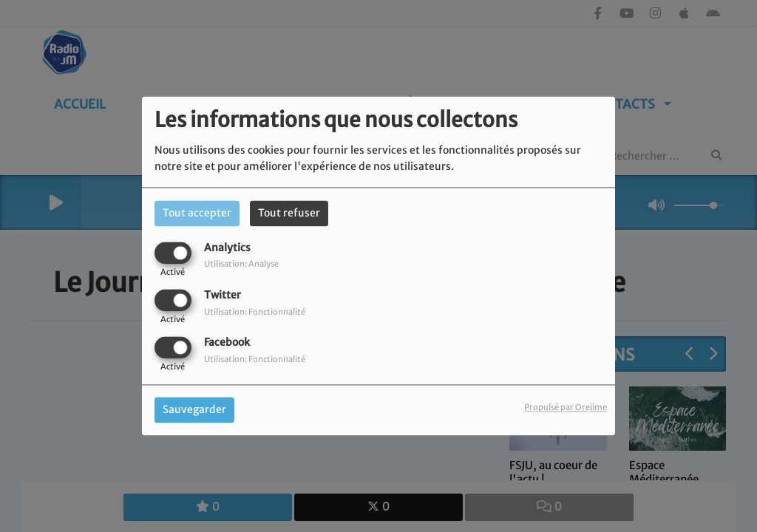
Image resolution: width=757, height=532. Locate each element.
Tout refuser (289, 213)
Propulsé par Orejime (566, 408)
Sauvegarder (194, 410)
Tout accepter (197, 213)
